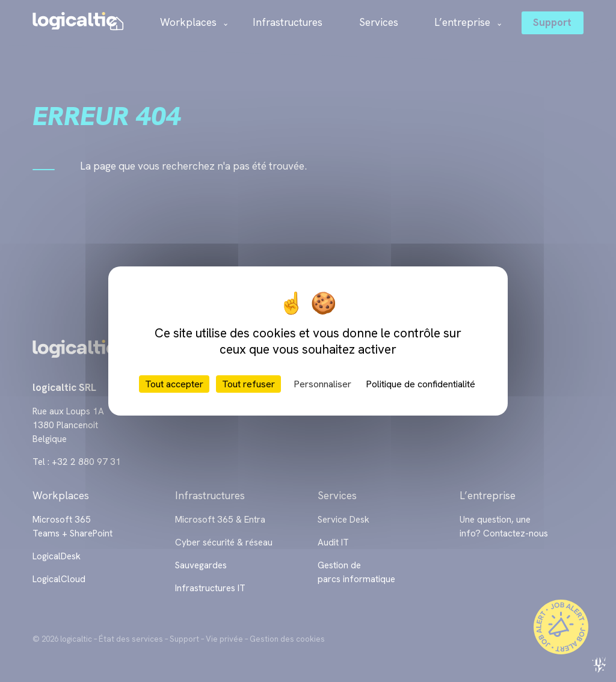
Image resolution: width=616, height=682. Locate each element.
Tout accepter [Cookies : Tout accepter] (174, 384)
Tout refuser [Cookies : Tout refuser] (248, 384)
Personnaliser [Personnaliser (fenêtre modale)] (322, 384)
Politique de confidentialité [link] (420, 384)
